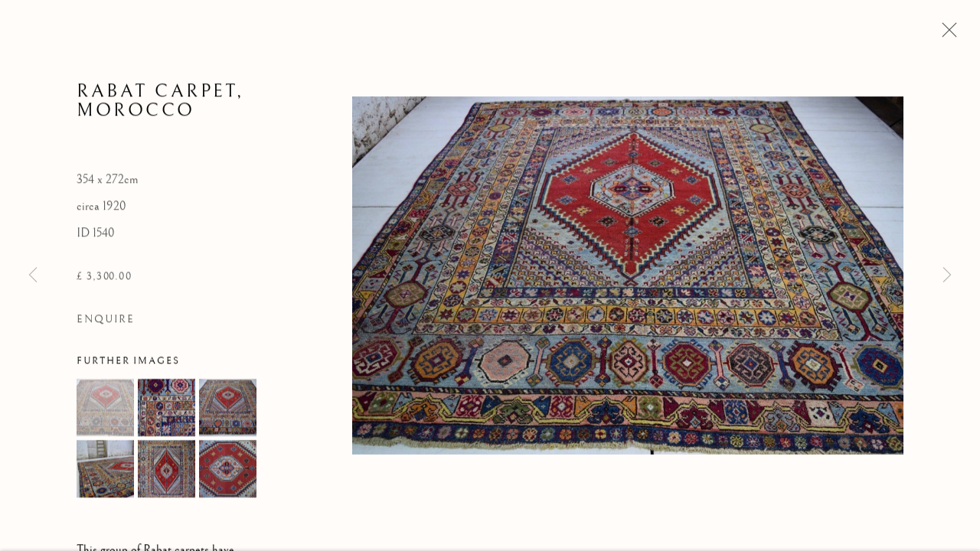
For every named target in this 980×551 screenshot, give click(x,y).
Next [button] (947, 275)
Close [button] (946, 34)
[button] (105, 408)
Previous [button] (33, 275)
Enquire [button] (106, 321)
